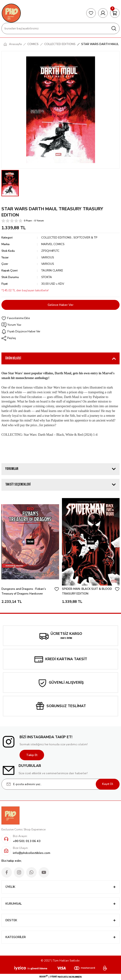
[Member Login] (103, 13)
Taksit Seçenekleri (18, 484)
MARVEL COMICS (53, 244)
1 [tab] (60, 613)
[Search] (60, 28)
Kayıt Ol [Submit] (108, 784)
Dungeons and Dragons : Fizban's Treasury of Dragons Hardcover (24, 591)
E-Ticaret (54, 977)
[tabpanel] (30, 552)
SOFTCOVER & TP (85, 238)
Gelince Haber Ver (61, 305)
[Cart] (115, 13)
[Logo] (11, 13)
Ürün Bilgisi (13, 358)
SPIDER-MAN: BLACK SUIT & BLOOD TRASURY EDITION (87, 591)
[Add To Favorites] (60, 318)
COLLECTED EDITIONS (56, 238)
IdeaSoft (43, 977)
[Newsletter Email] (60, 784)
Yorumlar (12, 469)
